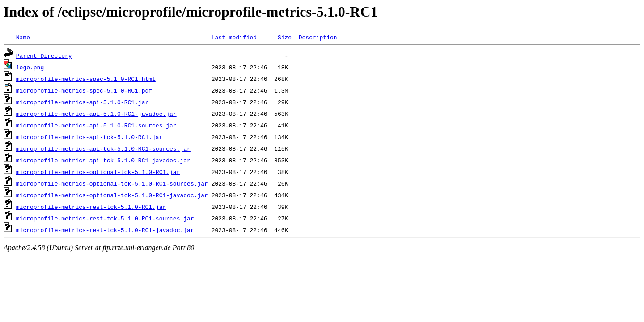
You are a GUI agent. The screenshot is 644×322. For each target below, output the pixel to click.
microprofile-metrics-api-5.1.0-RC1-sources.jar (96, 125)
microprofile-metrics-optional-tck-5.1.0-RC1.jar (98, 172)
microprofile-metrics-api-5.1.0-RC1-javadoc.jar (96, 114)
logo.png (30, 67)
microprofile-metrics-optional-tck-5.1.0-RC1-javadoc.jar (112, 195)
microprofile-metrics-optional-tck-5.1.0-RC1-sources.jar (112, 183)
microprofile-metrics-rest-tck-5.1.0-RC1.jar (91, 207)
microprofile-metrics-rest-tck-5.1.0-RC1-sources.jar (105, 218)
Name (23, 37)
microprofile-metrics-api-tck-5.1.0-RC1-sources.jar (103, 148)
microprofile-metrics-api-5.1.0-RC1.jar (82, 102)
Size (285, 37)
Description (318, 37)
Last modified (234, 37)
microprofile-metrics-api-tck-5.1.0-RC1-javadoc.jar (103, 160)
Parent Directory (44, 55)
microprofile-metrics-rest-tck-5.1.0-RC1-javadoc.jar (105, 230)
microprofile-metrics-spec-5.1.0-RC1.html (86, 79)
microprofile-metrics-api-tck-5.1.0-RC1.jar (89, 137)
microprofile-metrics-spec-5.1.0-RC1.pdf (84, 90)
